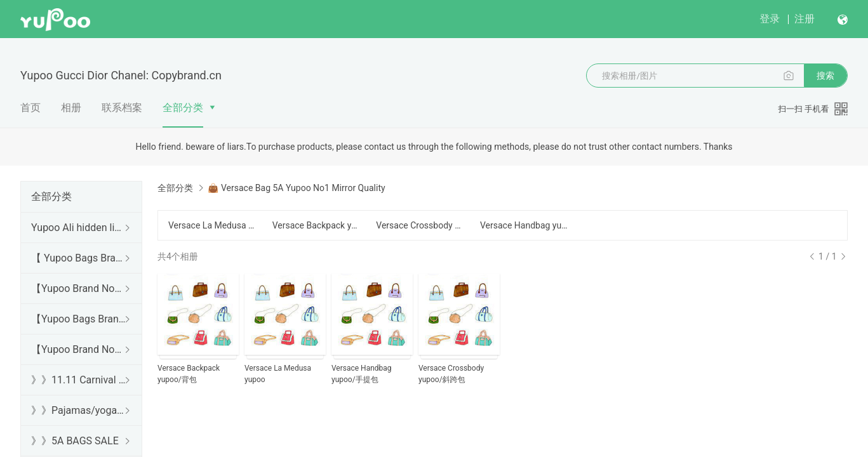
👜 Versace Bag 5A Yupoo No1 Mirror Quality (296, 188)
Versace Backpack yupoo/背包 (317, 225)
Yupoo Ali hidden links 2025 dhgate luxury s (79, 228)
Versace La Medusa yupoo (213, 225)
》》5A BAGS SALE (75, 441)
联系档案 (122, 108)
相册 (71, 108)
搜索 (825, 76)
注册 (805, 19)
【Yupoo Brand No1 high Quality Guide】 (79, 288)
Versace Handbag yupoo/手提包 (524, 225)
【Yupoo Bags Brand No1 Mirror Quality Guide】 (79, 319)
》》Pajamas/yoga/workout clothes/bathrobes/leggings (79, 410)
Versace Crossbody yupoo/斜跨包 (420, 225)
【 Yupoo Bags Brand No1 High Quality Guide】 (79, 258)
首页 (30, 108)
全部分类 (183, 108)
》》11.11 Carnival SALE (79, 380)
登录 (770, 19)
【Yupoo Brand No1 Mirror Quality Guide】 (79, 349)
